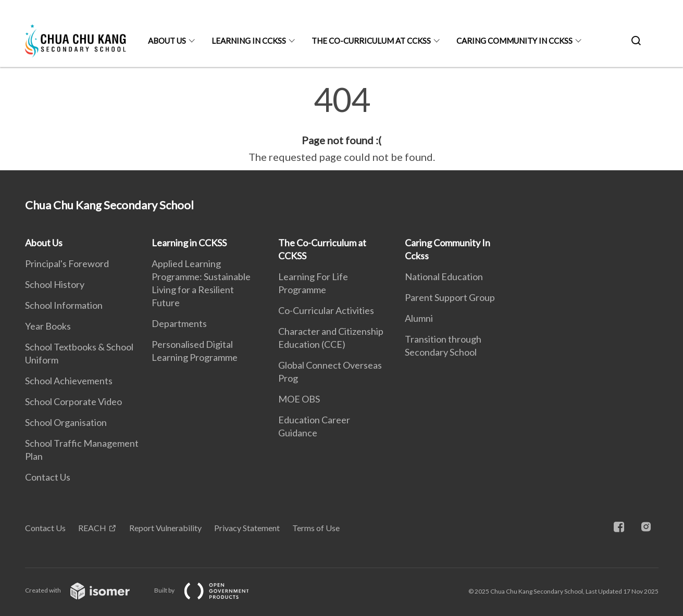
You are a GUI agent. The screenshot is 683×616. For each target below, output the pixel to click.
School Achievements (69, 381)
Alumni (419, 318)
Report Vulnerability (165, 528)
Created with (86, 590)
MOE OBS (299, 399)
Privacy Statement (247, 528)
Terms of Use (316, 528)
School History (55, 284)
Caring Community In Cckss (514, 41)
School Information (64, 305)
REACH (92, 528)
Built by (210, 590)
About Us (167, 41)
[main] (341, 124)
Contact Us (48, 477)
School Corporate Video (73, 401)
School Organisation (66, 422)
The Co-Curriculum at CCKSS (371, 41)
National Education (444, 276)
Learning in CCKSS (249, 41)
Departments (179, 323)
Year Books (48, 326)
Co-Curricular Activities (326, 310)
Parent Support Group (450, 297)
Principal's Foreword (67, 263)
